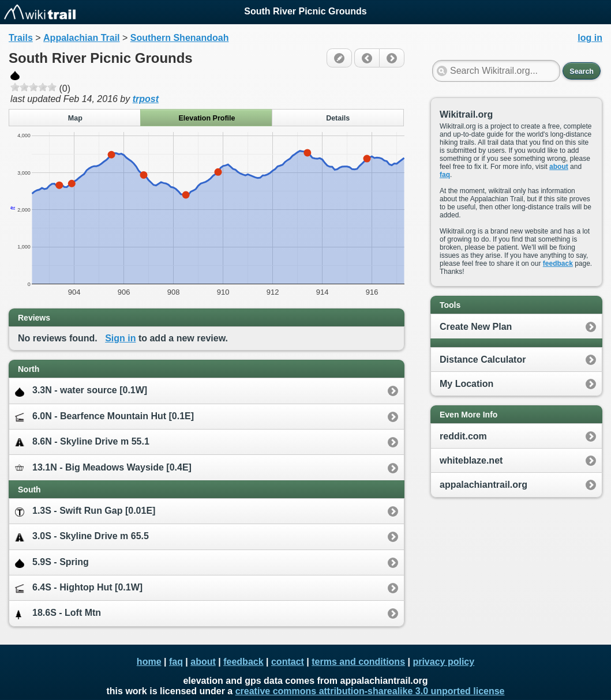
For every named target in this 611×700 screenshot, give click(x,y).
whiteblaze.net (471, 460)
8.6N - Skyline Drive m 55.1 (82, 442)
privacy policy (443, 662)
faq (445, 175)
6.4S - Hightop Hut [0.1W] (79, 588)
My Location (466, 384)
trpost (146, 99)
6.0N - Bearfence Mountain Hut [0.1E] (104, 417)
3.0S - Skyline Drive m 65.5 (82, 537)
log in (590, 38)
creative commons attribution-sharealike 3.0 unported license (370, 691)
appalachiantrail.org (483, 485)
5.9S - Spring (52, 562)
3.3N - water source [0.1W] (81, 391)
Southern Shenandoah (180, 38)
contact (288, 662)
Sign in (120, 338)
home (149, 662)
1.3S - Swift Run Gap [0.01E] (85, 511)
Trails (21, 38)
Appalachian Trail (81, 38)
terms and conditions (358, 662)
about (559, 167)
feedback (558, 264)
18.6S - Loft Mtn (58, 613)
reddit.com (463, 436)
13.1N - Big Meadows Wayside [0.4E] (103, 467)
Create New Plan (476, 327)
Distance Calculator (483, 360)
